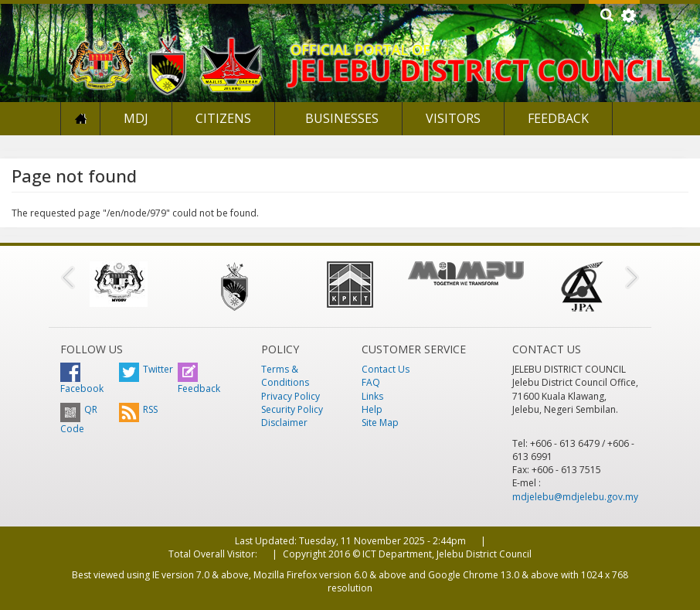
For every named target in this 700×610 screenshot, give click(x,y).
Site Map (380, 423)
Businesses (340, 118)
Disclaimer (284, 423)
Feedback (558, 118)
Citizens (223, 118)
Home (80, 119)
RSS (138, 409)
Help (372, 409)
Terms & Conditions (285, 376)
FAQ (371, 382)
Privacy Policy (291, 396)
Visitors (453, 118)
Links (372, 396)
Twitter (146, 369)
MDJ (136, 118)
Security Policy (292, 409)
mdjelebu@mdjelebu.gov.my (575, 497)
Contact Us (386, 369)
